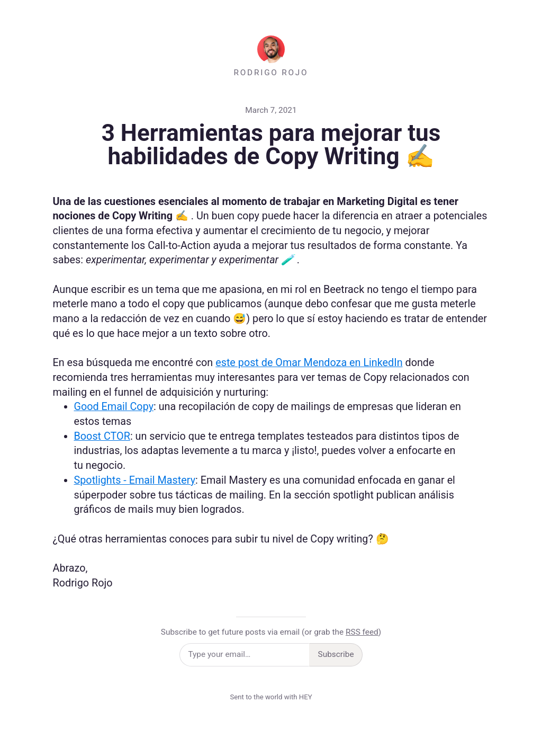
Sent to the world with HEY (271, 697)
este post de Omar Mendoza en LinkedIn (309, 363)
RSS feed (362, 632)
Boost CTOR (102, 436)
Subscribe (336, 654)
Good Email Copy (114, 407)
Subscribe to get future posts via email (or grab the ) (271, 632)
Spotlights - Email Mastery (135, 480)
